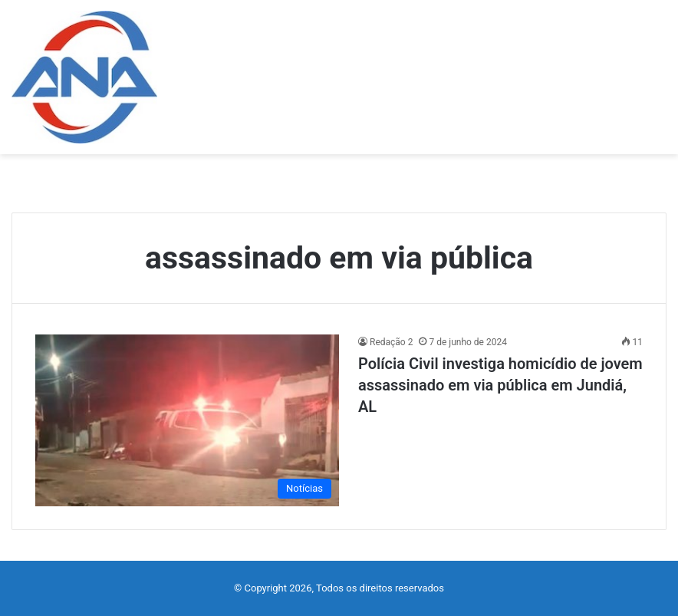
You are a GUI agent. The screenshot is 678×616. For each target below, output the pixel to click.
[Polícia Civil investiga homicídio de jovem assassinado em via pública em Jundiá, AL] (187, 420)
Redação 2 (391, 342)
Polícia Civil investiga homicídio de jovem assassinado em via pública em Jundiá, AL (500, 385)
